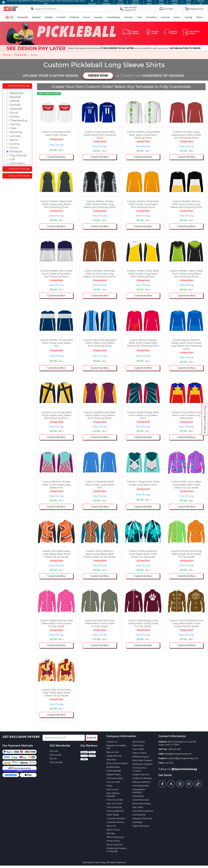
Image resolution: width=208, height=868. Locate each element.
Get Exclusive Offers (21, 737)
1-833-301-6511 (174, 749)
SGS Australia (56, 762)
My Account (112, 789)
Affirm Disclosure (115, 837)
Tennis (14, 148)
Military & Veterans (141, 782)
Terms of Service (114, 845)
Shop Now (112, 760)
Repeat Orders (114, 774)
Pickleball (20, 55)
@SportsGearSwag (184, 769)
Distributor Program (143, 764)
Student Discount (141, 774)
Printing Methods (115, 811)
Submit (92, 738)
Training (15, 124)
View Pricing (56, 145)
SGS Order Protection (143, 811)
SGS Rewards (139, 815)
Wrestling (16, 132)
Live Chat (169, 763)
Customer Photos (115, 822)
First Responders (141, 786)
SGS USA (54, 751)
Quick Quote (139, 742)
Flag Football (18, 155)
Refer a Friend (139, 753)
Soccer (14, 113)
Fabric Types (113, 815)
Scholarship (138, 796)
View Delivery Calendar (113, 795)
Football (15, 105)
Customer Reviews (116, 818)
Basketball (16, 93)
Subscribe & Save (141, 800)
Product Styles (17, 176)
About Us (111, 826)
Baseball (15, 97)
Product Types (17, 169)
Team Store (138, 745)
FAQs (109, 786)
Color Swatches (114, 807)
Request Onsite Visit (142, 818)
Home (7, 55)
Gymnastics (17, 163)
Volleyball (16, 109)
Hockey (15, 117)
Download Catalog (142, 804)
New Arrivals (113, 752)
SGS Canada (55, 755)
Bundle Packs (113, 767)
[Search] (32, 9)
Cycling (14, 144)
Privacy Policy (113, 841)
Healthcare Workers (142, 778)
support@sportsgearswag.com (183, 758)
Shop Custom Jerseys (117, 763)
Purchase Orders (205, 420)
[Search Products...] (68, 9)
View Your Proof (114, 804)
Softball (14, 101)
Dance (14, 140)
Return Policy (113, 830)
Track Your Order (115, 800)
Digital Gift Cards (141, 826)
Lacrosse (15, 136)
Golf (12, 159)
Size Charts (138, 807)
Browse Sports (17, 86)
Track (13, 128)
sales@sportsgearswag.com (178, 754)
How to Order (113, 782)
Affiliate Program (141, 757)
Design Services (114, 756)
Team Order (138, 749)
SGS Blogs (137, 822)
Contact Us (112, 742)
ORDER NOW (98, 76)
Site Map (111, 833)
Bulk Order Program (142, 760)
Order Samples (114, 771)
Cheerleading (18, 120)
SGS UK (53, 759)
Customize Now (56, 157)
